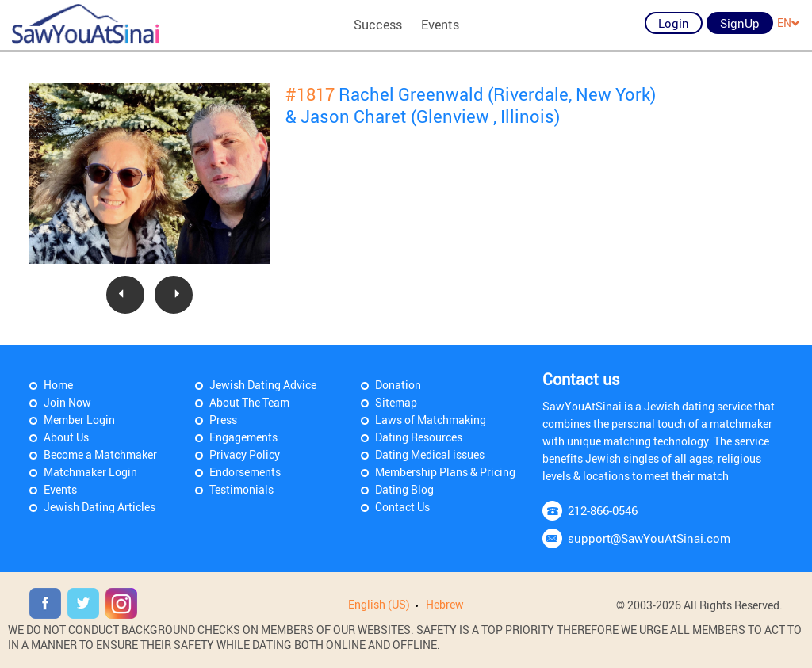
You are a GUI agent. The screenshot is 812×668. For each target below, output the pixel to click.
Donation (398, 385)
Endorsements (245, 472)
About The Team (249, 402)
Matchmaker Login (90, 472)
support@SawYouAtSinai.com (649, 538)
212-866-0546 (603, 510)
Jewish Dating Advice (263, 385)
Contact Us (402, 507)
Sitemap (396, 402)
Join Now (67, 402)
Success (378, 25)
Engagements (243, 437)
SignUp (740, 23)
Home (58, 385)
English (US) (379, 604)
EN (789, 23)
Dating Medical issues (430, 454)
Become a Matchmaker (100, 454)
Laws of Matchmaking (431, 420)
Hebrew (445, 604)
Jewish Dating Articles (100, 507)
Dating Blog (404, 489)
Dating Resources (419, 437)
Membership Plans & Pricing (445, 472)
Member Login (79, 420)
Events (440, 25)
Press (223, 420)
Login (674, 23)
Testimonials (241, 489)
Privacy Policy (245, 454)
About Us (66, 437)
